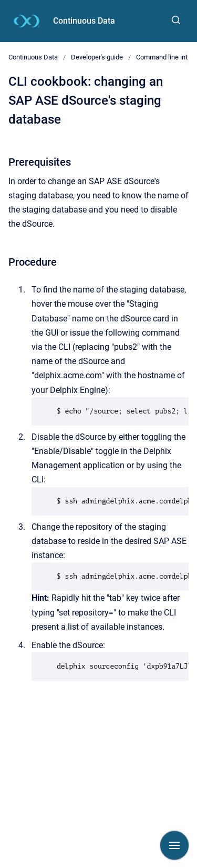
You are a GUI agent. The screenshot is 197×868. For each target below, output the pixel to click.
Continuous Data (84, 21)
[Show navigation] (174, 845)
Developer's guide (97, 57)
